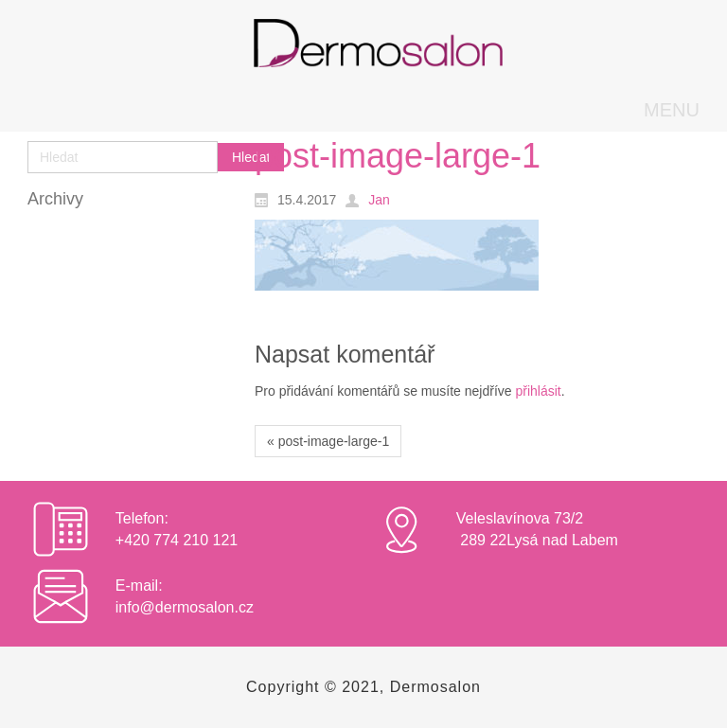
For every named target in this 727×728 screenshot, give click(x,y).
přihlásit (538, 391)
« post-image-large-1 (328, 441)
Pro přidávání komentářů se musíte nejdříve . (410, 391)
